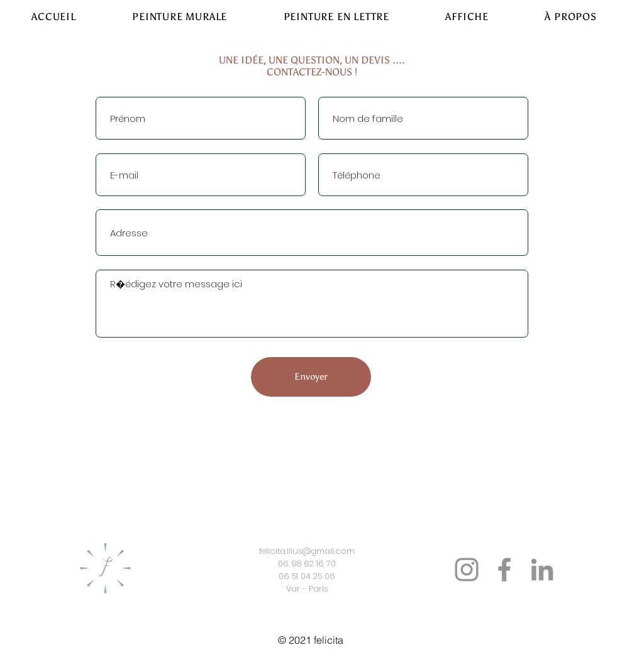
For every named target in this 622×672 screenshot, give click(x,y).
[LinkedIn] (542, 570)
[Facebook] (504, 570)
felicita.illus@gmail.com (307, 551)
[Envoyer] (311, 377)
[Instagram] (467, 570)
